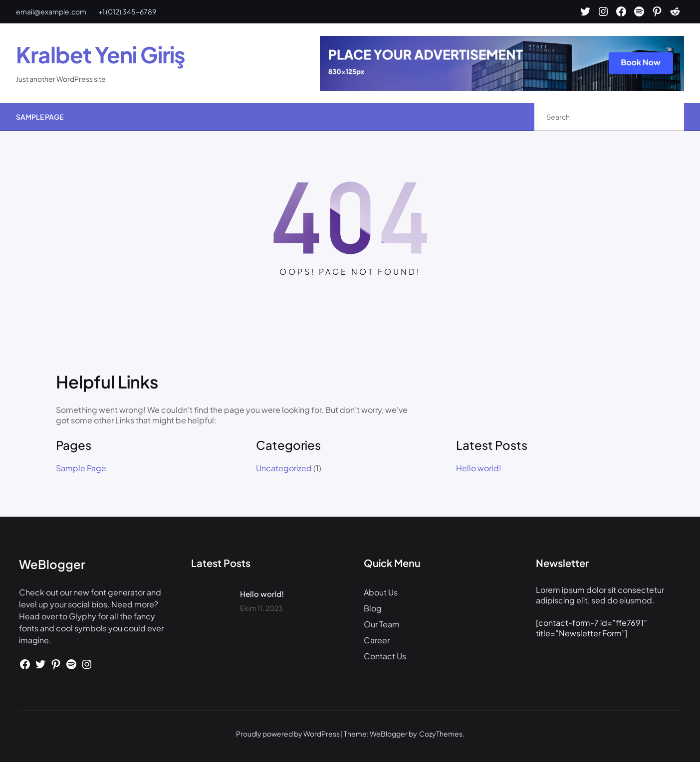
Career (377, 640)
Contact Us (385, 656)
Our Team (382, 624)
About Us (381, 592)
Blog (373, 608)
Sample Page (40, 117)
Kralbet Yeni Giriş (101, 54)
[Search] (666, 117)
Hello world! (479, 468)
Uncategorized (284, 468)
